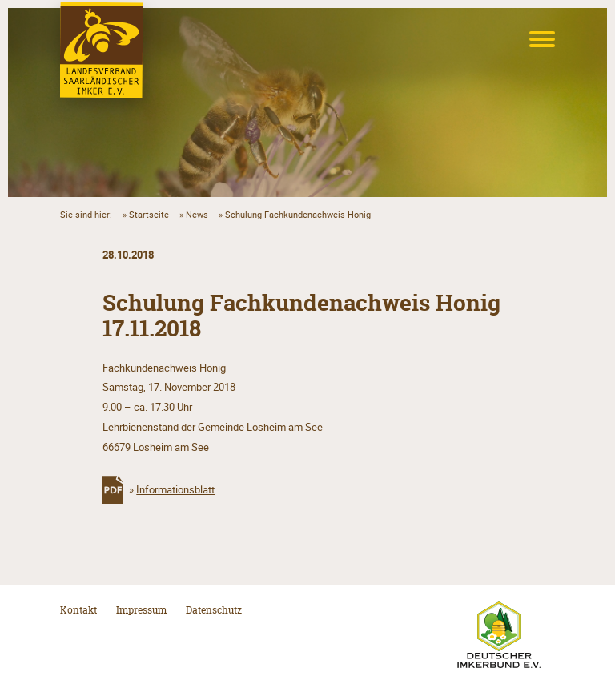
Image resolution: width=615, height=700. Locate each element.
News (197, 215)
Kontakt (78, 610)
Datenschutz (214, 610)
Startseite (149, 215)
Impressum (141, 610)
